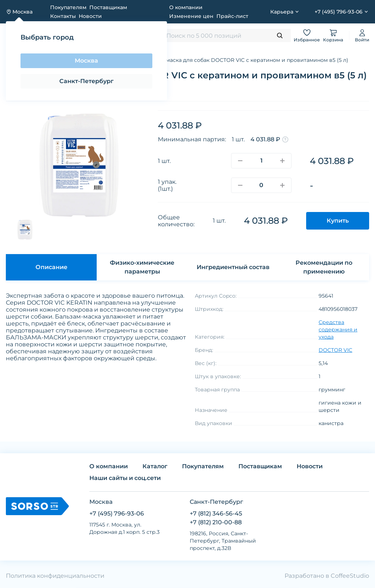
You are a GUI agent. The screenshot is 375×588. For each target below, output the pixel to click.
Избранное (307, 35)
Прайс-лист (232, 16)
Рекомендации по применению (324, 267)
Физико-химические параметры (142, 267)
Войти (362, 35)
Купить (338, 221)
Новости (90, 16)
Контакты (63, 16)
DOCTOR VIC (335, 350)
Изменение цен (191, 16)
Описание (51, 267)
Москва (86, 61)
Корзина (333, 35)
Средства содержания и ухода (338, 330)
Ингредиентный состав (233, 267)
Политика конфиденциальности (55, 576)
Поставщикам (108, 7)
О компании (186, 7)
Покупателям (68, 7)
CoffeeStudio (350, 576)
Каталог (155, 466)
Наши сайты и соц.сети (125, 478)
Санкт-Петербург (86, 81)
